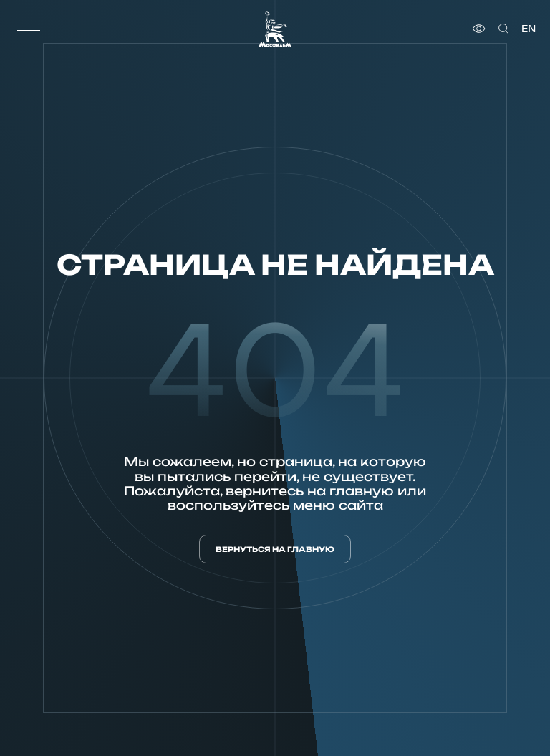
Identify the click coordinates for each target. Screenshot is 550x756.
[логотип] (275, 29)
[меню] (29, 29)
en (529, 29)
